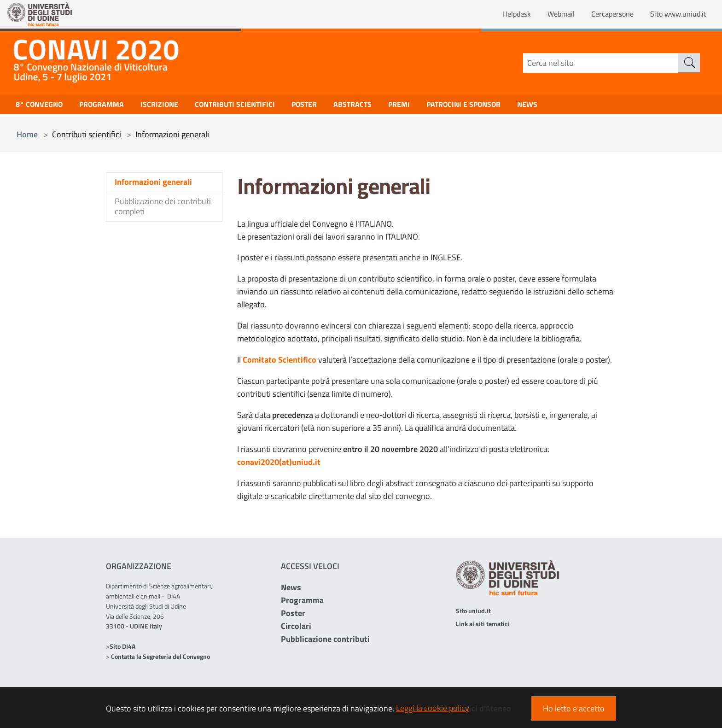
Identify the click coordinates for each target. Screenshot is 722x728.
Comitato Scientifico (279, 360)
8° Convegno (42, 106)
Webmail (547, 15)
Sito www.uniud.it (675, 15)
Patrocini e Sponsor (500, 106)
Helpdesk (500, 15)
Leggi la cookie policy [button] (433, 708)
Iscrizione (172, 106)
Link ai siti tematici (483, 624)
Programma (110, 106)
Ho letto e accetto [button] (574, 708)
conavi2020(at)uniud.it (279, 462)
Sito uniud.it (473, 611)
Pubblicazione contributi (325, 639)
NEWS (570, 106)
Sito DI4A (122, 646)
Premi (430, 106)
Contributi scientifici (253, 106)
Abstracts (380, 106)
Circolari (296, 626)
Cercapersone (603, 15)
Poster (328, 106)
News (291, 587)
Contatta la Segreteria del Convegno (160, 656)
